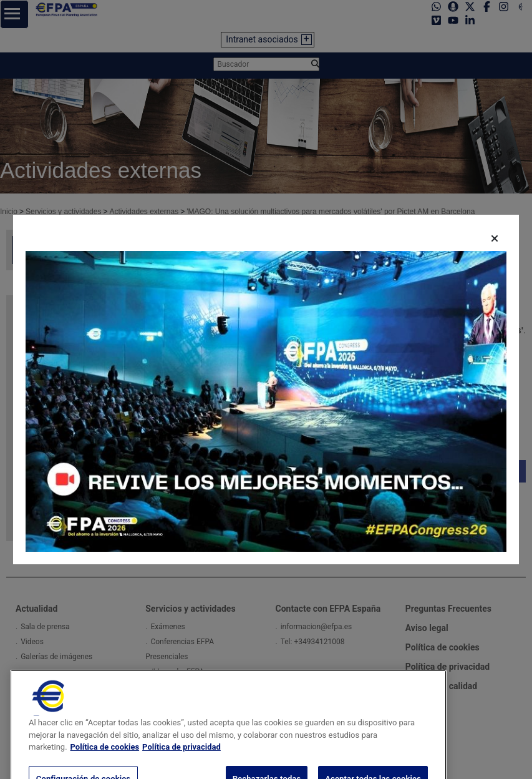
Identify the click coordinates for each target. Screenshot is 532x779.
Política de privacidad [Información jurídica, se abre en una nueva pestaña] (181, 757)
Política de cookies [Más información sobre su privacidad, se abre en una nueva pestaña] (105, 757)
